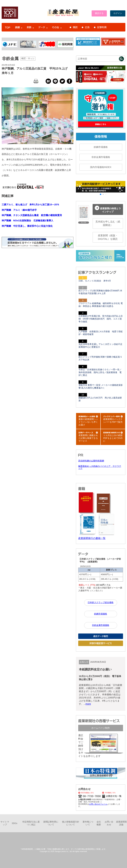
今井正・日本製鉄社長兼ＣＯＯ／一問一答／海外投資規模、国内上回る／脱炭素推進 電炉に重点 (100, 372)
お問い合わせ (109, 823)
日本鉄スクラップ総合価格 (101, 603)
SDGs (15, 823)
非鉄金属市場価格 (101, 157)
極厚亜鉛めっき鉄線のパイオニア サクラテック (100, 467)
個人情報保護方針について (71, 823)
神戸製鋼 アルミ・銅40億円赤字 (19, 210)
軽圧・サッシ (28, 59)
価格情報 (101, 137)
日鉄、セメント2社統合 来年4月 (95, 281)
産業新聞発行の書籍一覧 (92, 538)
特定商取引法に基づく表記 (31, 823)
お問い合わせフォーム (98, 804)
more (88, 704)
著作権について (88, 823)
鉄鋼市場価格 (101, 147)
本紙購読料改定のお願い (95, 669)
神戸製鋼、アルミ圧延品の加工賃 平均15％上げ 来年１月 (36, 71)
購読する (99, 13)
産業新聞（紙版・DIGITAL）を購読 (108, 237)
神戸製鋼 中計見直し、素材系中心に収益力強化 (27, 226)
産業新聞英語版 (121, 823)
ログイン (118, 13)
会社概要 (99, 823)
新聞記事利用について (51, 823)
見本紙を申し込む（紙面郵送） (108, 223)
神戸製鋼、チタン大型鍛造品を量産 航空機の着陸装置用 (32, 215)
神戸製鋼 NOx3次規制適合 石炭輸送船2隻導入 (27, 221)
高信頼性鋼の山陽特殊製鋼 (91, 461)
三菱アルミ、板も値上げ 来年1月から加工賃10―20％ (30, 205)
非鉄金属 (10, 59)
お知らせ (84, 662)
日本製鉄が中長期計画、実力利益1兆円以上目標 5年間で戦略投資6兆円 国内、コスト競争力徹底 (101, 319)
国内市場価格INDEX (101, 167)
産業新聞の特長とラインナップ (108, 209)
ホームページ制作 (101, 728)
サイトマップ (5, 823)
